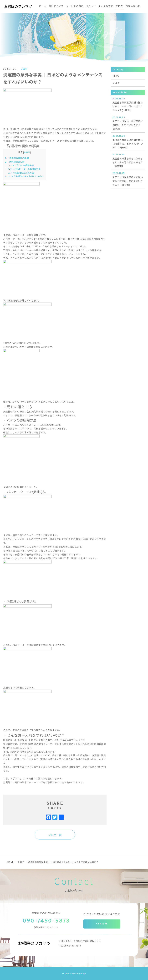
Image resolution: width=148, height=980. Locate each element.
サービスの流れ (75, 6)
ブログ (119, 6)
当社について (56, 6)
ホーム (43, 6)
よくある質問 (106, 6)
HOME (10, 862)
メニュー (91, 6)
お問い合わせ (133, 6)
